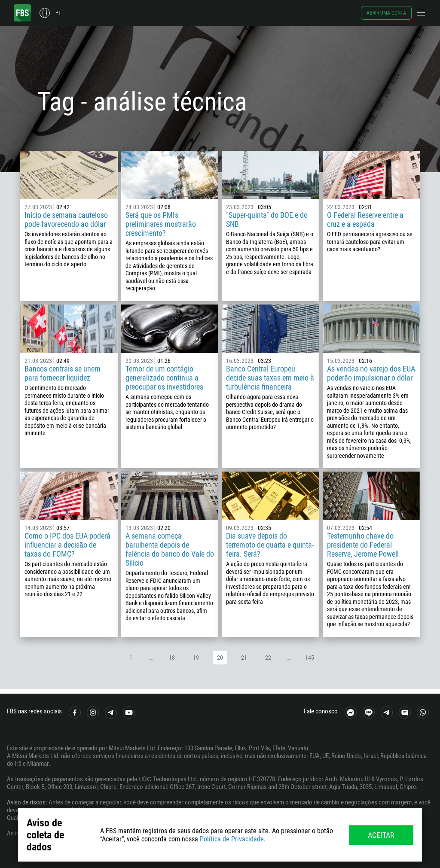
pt (58, 13)
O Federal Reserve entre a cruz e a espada (365, 219)
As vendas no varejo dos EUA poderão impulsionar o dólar (371, 373)
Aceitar (381, 835)
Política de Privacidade (232, 839)
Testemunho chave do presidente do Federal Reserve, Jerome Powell (363, 545)
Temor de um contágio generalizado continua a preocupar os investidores (164, 378)
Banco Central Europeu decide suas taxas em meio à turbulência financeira (270, 378)
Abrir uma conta (386, 13)
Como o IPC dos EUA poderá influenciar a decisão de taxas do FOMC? (67, 545)
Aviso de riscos (26, 802)
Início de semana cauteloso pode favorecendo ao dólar (66, 219)
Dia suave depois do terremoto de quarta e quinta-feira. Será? (270, 545)
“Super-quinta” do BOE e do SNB (267, 219)
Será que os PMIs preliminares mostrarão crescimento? (161, 224)
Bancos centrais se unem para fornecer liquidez (63, 373)
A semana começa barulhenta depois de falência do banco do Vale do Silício (170, 549)
